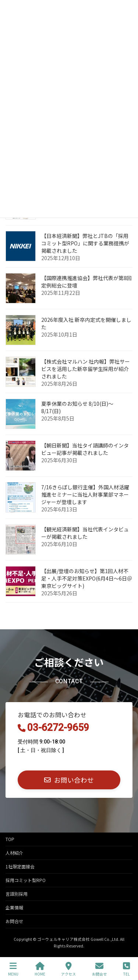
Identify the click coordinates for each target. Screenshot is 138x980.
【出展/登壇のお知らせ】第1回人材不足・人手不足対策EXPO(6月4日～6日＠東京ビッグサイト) (87, 578)
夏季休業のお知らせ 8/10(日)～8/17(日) (77, 407)
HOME (40, 969)
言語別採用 (17, 894)
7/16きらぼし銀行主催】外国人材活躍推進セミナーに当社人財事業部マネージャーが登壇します (85, 494)
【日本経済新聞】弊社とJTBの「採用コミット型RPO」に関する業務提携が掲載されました (85, 243)
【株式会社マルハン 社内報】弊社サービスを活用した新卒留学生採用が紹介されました (86, 369)
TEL (126, 969)
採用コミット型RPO (26, 880)
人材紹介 (14, 853)
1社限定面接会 (20, 866)
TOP (10, 839)
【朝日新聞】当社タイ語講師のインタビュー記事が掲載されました (85, 449)
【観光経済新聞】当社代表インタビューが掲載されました (85, 533)
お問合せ (14, 921)
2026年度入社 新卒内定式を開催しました (86, 323)
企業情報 (14, 907)
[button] (69, 780)
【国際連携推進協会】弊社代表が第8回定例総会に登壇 (86, 282)
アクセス (68, 969)
